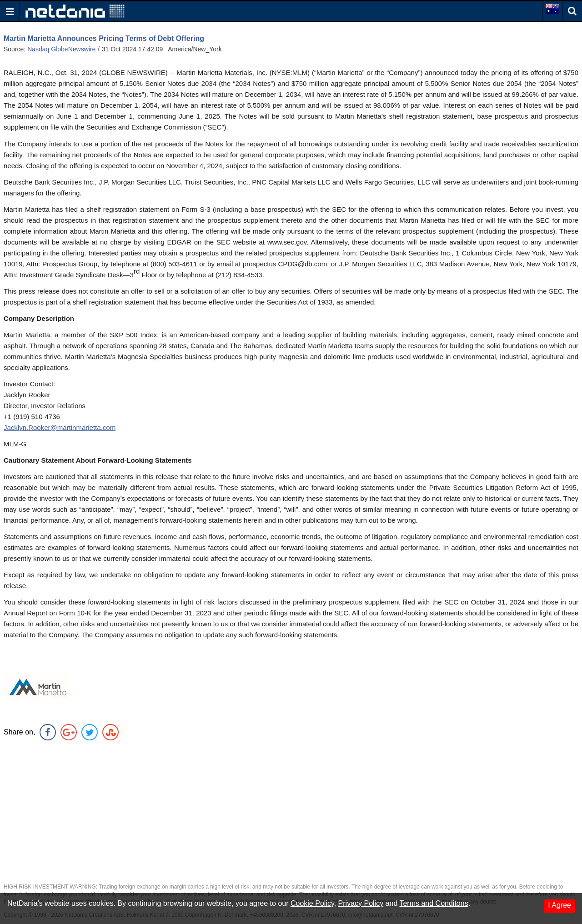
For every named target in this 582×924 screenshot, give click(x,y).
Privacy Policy (361, 903)
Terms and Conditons (434, 903)
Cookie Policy (312, 903)
